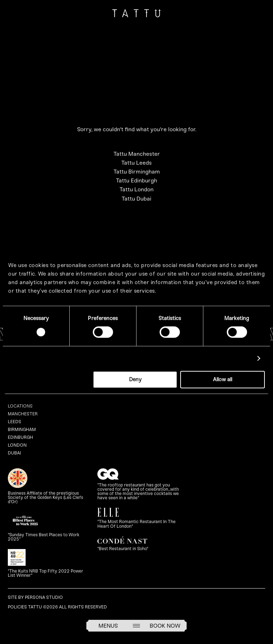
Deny (135, 379)
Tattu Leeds (136, 163)
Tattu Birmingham (137, 172)
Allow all (223, 379)
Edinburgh (20, 437)
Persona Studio (44, 597)
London (17, 445)
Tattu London (136, 189)
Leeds (15, 422)
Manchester (23, 414)
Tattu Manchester (137, 154)
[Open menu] (136, 626)
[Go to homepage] (137, 15)
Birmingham (22, 429)
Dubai (14, 453)
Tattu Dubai (136, 199)
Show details (235, 358)
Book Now (165, 626)
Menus (108, 626)
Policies (17, 607)
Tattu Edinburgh (136, 180)
